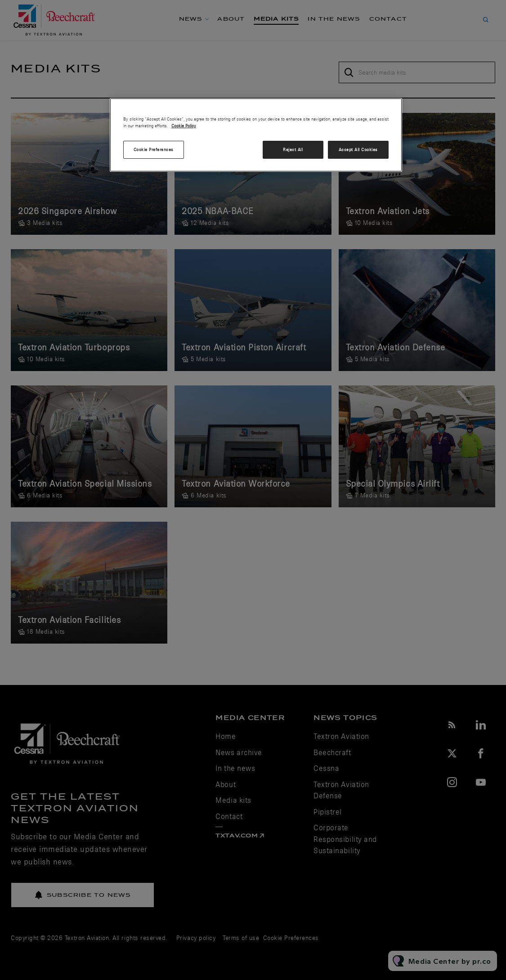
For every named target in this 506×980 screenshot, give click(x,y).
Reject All (293, 150)
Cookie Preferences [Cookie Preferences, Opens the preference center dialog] (154, 150)
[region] (256, 135)
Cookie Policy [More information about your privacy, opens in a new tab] (184, 126)
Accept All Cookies (358, 150)
